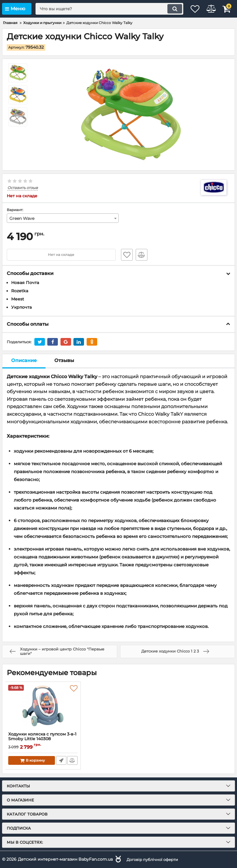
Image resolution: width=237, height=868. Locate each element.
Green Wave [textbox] (22, 219)
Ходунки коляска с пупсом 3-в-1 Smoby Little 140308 (42, 737)
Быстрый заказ (61, 760)
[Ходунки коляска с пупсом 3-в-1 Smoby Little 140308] (43, 707)
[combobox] (63, 218)
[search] (102, 9)
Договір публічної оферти (155, 859)
